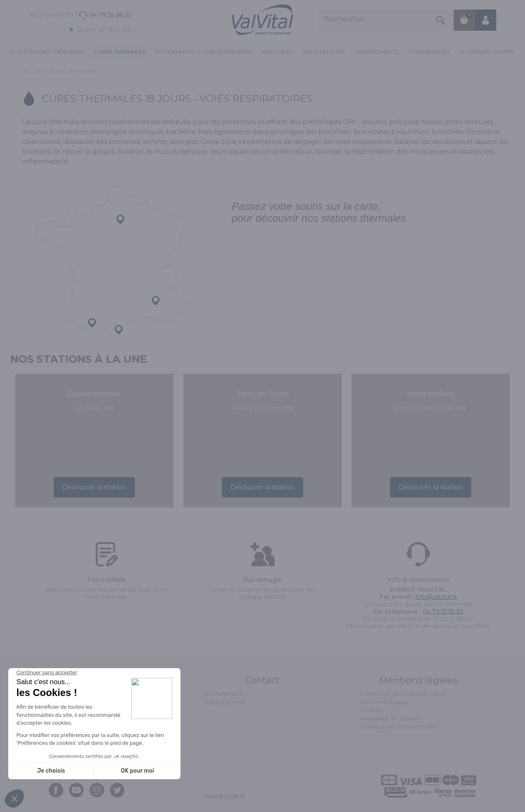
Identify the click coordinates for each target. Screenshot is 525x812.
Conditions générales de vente (403, 694)
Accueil (34, 71)
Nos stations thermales (47, 52)
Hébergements (377, 52)
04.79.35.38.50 (443, 612)
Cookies (371, 710)
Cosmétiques (429, 52)
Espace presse (225, 702)
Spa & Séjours (324, 52)
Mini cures (277, 52)
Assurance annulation (390, 719)
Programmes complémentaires (204, 52)
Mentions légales (384, 702)
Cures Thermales (120, 52)
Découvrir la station (94, 487)
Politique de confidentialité (398, 727)
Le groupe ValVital (487, 52)
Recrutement (224, 694)
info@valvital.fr (436, 597)
